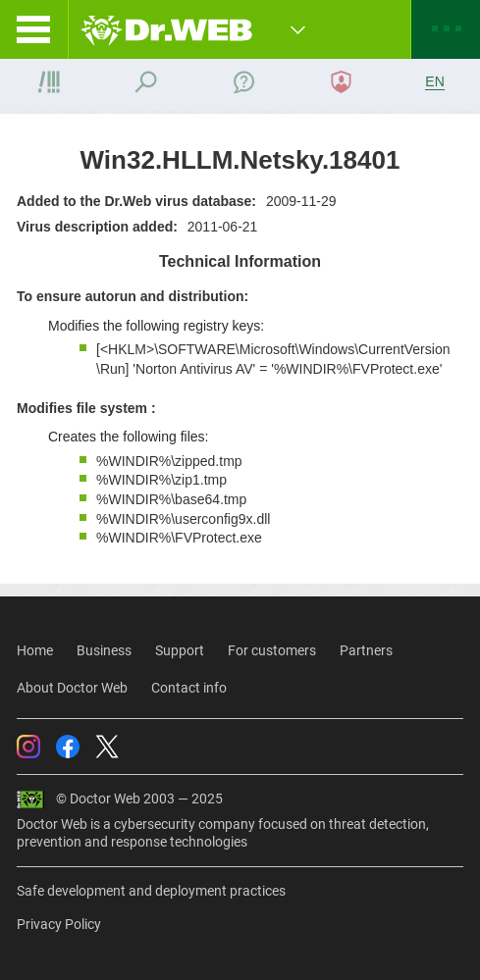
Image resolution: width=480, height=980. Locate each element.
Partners (366, 650)
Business (104, 650)
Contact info (189, 688)
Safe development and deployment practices (151, 891)
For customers (272, 650)
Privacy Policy (59, 924)
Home (35, 650)
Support (180, 650)
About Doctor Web (72, 688)
